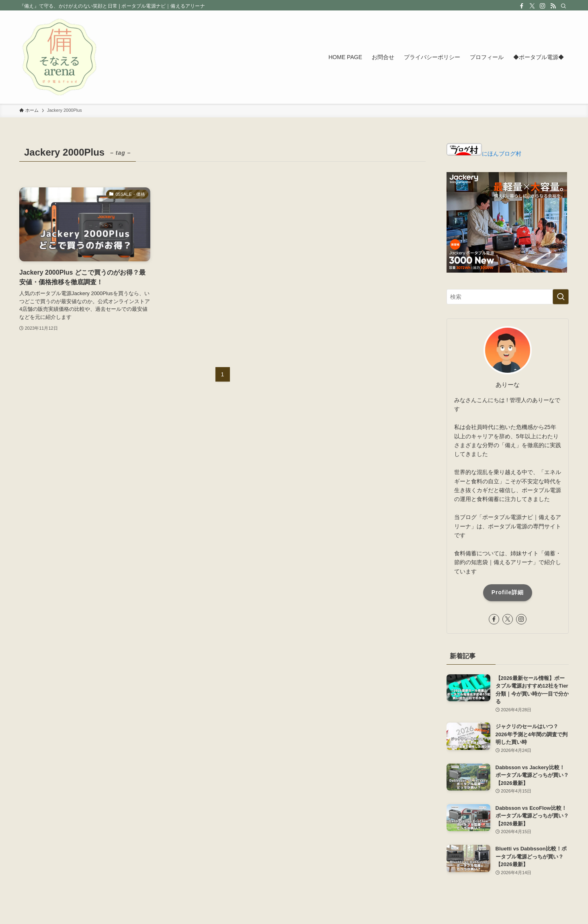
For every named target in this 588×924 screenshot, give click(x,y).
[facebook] (522, 6)
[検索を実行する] (561, 297)
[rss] (553, 6)
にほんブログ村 (484, 154)
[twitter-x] (532, 6)
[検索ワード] (508, 297)
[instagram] (543, 6)
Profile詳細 (508, 592)
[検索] (563, 6)
